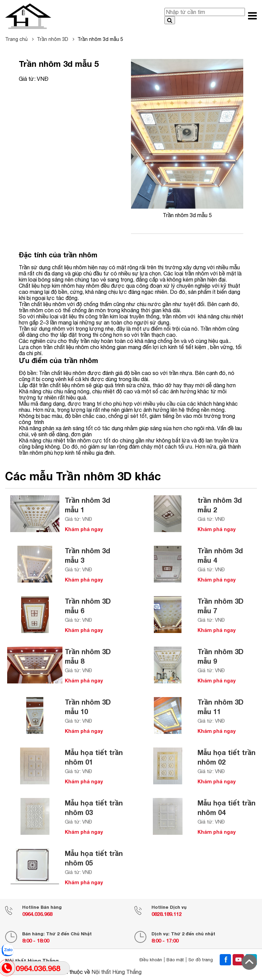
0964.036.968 (37, 914)
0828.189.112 (166, 914)
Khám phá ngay (84, 529)
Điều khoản (151, 960)
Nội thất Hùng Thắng (117, 972)
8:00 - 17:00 (165, 940)
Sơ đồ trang (201, 960)
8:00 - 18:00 (36, 940)
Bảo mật (175, 960)
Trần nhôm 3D (56, 39)
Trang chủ (19, 39)
